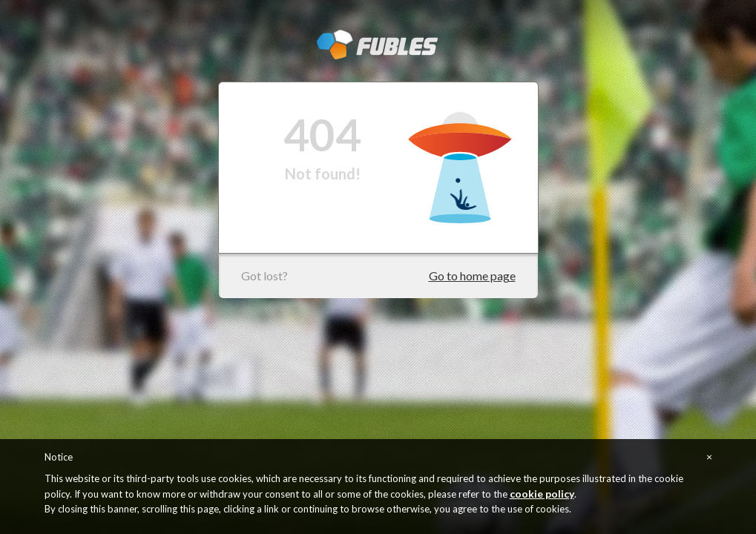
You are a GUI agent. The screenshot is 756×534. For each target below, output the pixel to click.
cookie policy (542, 494)
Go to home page (472, 276)
